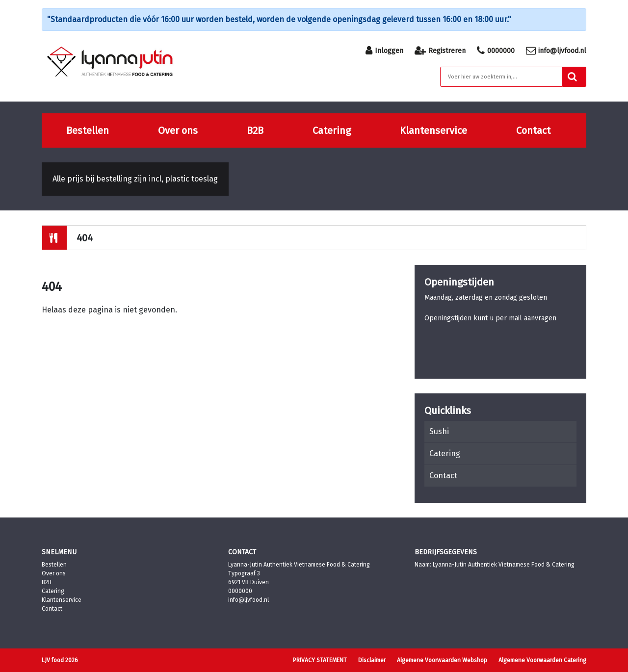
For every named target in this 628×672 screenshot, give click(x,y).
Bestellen (88, 130)
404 (85, 238)
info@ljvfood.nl (556, 51)
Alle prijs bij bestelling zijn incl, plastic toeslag (135, 179)
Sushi (439, 431)
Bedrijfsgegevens (446, 552)
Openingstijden (459, 282)
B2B (255, 130)
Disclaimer (372, 660)
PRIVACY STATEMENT (320, 660)
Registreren (440, 51)
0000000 (496, 51)
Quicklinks (448, 411)
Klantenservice (433, 130)
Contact (533, 130)
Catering (332, 130)
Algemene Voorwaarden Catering (542, 660)
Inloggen (384, 51)
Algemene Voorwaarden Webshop (442, 660)
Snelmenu (59, 552)
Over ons (178, 130)
